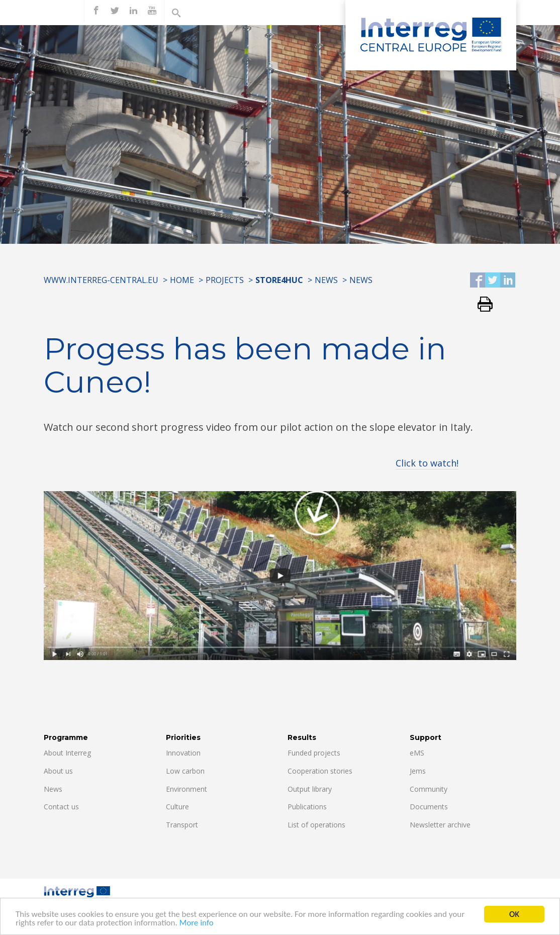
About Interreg (67, 753)
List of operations (316, 825)
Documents (429, 807)
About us (58, 771)
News (326, 280)
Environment (186, 789)
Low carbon (185, 771)
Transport (182, 825)
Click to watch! (427, 463)
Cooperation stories (320, 771)
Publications (307, 807)
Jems (418, 771)
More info (197, 924)
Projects (225, 280)
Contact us (61, 807)
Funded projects (314, 753)
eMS (417, 753)
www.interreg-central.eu (101, 280)
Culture (177, 807)
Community (429, 789)
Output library (310, 789)
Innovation (183, 753)
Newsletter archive (440, 825)
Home (182, 280)
